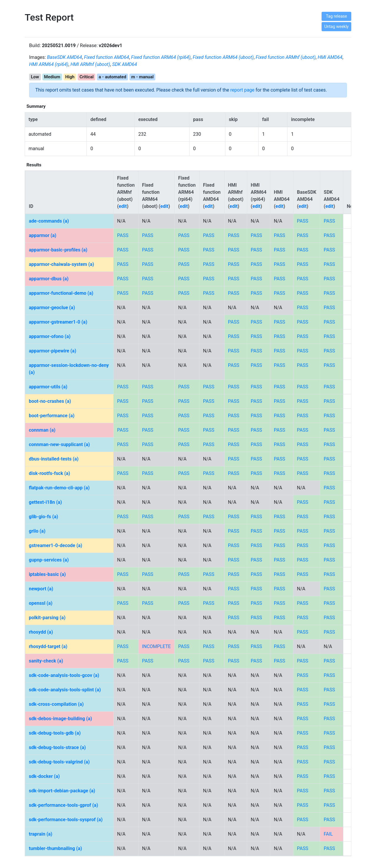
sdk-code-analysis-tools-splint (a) (65, 690)
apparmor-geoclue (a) (52, 308)
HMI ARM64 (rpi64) (49, 64)
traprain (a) (41, 834)
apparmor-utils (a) (48, 387)
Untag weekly (336, 26)
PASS (302, 221)
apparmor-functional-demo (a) (61, 293)
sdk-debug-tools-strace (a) (57, 747)
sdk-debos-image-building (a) (60, 719)
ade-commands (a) (49, 221)
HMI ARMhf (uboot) (90, 64)
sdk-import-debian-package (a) (62, 791)
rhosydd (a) (41, 632)
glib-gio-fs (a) (43, 517)
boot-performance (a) (52, 416)
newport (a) (41, 589)
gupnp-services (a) (49, 560)
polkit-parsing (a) (47, 618)
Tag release (337, 16)
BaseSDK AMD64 (65, 57)
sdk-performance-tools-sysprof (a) (66, 820)
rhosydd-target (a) (48, 646)
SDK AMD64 (124, 64)
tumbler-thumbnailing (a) (55, 848)
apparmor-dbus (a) (49, 279)
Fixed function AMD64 (107, 57)
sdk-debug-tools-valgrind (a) (59, 762)
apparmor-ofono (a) (50, 336)
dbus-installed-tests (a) (54, 459)
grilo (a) (37, 531)
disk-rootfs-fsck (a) (49, 473)
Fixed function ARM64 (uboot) (223, 57)
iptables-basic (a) (47, 574)
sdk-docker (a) (44, 776)
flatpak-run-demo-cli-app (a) (59, 488)
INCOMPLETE (157, 646)
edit (123, 206)
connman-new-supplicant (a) (59, 444)
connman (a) (42, 430)
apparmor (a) (43, 235)
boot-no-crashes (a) (50, 401)
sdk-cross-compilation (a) (56, 704)
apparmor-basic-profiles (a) (58, 250)
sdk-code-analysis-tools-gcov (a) (64, 675)
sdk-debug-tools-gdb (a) (55, 733)
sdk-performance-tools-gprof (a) (63, 805)
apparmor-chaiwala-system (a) (61, 264)
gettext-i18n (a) (45, 502)
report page (242, 90)
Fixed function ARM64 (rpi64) (161, 57)
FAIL (328, 834)
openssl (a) (41, 603)
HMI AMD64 (330, 57)
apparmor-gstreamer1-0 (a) (58, 322)
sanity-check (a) (46, 661)
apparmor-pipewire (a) (53, 351)
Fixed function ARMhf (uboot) (286, 57)
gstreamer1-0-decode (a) (55, 545)
